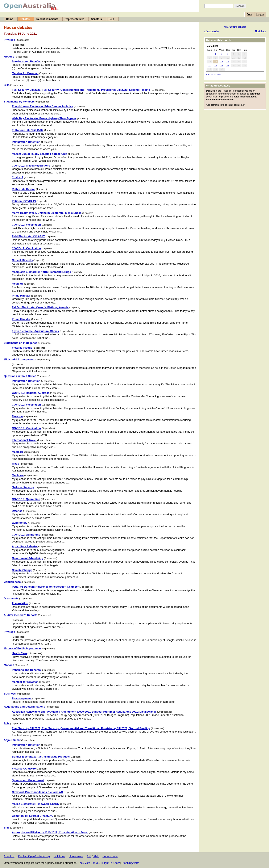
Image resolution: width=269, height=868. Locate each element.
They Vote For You (89, 863)
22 (216, 66)
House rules (76, 856)
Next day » (261, 31)
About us (9, 856)
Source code (110, 856)
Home (10, 19)
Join (249, 14)
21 (210, 66)
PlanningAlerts (131, 863)
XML (96, 856)
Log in (260, 14)
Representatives (75, 19)
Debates (25, 19)
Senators (96, 19)
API (89, 856)
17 (228, 62)
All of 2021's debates (235, 27)
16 (222, 62)
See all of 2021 (214, 75)
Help (111, 19)
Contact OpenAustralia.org (34, 856)
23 (222, 66)
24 (228, 66)
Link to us (59, 856)
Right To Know (111, 863)
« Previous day (211, 31)
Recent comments (47, 19)
